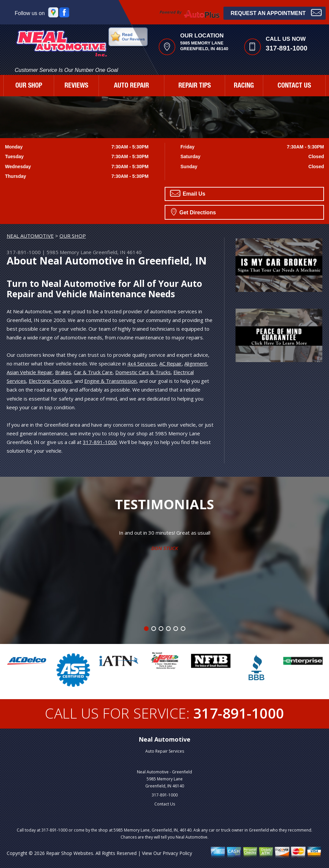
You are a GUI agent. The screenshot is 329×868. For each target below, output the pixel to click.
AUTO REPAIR (131, 86)
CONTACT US (294, 86)
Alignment (196, 363)
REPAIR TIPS (195, 86)
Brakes (63, 372)
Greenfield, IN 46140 (117, 252)
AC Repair (171, 363)
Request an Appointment (276, 13)
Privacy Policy (177, 853)
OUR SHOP (29, 86)
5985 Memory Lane (69, 252)
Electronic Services (50, 381)
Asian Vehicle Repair (30, 372)
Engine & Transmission (110, 381)
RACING (244, 86)
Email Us (188, 193)
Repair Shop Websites (70, 853)
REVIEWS (76, 86)
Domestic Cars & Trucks (143, 372)
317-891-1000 (287, 48)
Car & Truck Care (93, 372)
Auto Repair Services (165, 751)
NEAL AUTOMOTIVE (30, 236)
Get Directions (194, 212)
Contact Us (165, 804)
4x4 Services (142, 363)
